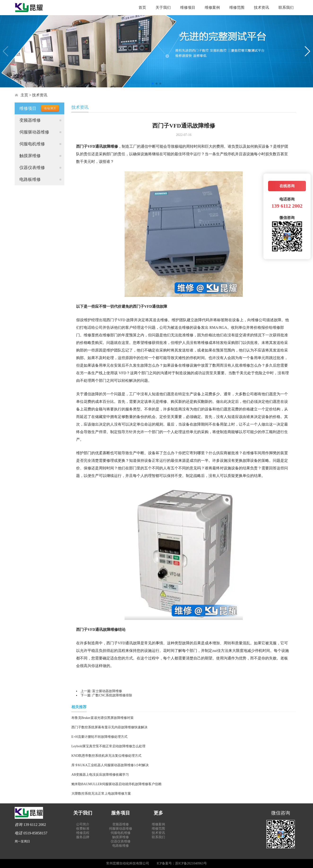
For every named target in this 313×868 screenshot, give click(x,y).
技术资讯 (261, 7)
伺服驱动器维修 (34, 132)
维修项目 (188, 7)
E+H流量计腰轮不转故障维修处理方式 (99, 737)
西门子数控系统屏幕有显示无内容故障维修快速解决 (109, 727)
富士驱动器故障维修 (107, 691)
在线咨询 (287, 186)
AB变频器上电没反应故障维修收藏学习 (100, 775)
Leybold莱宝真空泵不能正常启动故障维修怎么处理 (108, 746)
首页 (142, 7)
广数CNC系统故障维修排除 (112, 695)
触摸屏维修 (30, 156)
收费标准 (83, 829)
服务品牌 (83, 837)
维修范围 (237, 7)
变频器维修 (30, 120)
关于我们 (163, 7)
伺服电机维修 (32, 144)
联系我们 (286, 7)
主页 (24, 95)
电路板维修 (30, 179)
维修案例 (212, 7)
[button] (153, 84)
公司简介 (83, 824)
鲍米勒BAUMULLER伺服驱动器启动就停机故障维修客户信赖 (116, 784)
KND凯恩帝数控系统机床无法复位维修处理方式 (106, 756)
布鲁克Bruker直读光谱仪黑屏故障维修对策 (102, 718)
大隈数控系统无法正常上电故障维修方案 (101, 794)
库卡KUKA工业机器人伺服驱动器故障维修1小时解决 (110, 765)
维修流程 (83, 833)
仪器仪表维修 (32, 168)
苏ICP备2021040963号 (191, 863)
